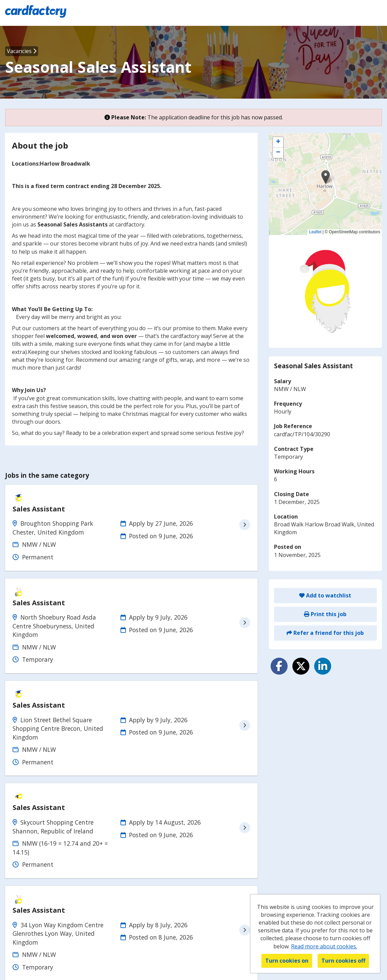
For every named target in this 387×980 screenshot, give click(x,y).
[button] (326, 177)
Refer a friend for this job (325, 633)
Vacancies (22, 51)
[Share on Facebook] (279, 666)
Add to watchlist (325, 595)
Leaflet (315, 232)
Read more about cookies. (324, 946)
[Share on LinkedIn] (323, 666)
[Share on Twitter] (301, 666)
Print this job (325, 614)
